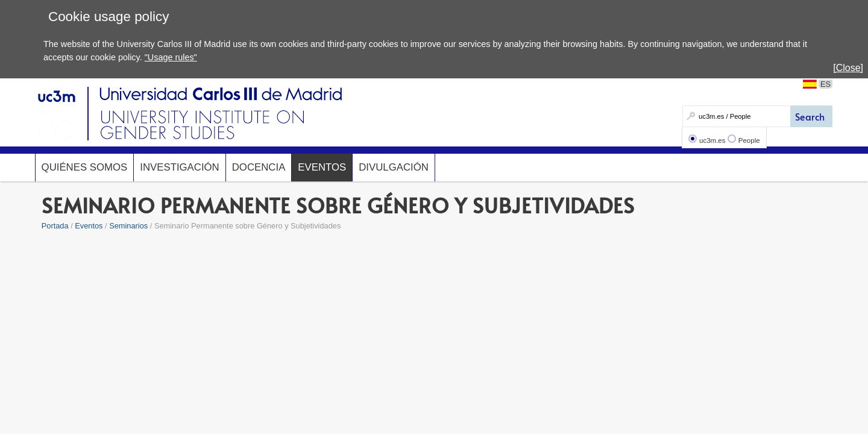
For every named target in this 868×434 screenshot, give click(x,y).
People (749, 140)
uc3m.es (712, 140)
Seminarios (128, 226)
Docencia (259, 167)
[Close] (848, 68)
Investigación (179, 167)
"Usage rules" (171, 57)
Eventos (322, 167)
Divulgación (394, 167)
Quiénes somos (85, 167)
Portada (55, 226)
